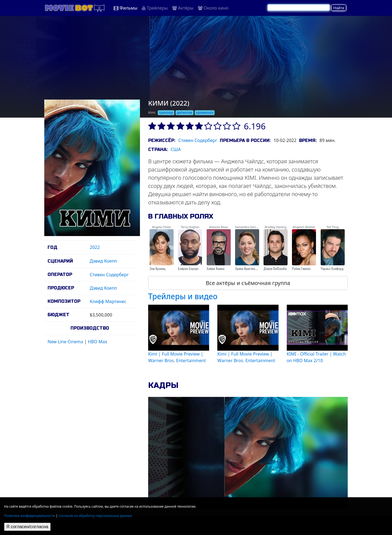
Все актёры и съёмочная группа (248, 283)
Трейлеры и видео (183, 296)
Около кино (213, 8)
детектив (185, 113)
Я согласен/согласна (27, 527)
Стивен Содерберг (109, 275)
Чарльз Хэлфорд (332, 268)
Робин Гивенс (301, 268)
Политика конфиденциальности (30, 516)
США (176, 149)
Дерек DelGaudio (275, 268)
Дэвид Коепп (103, 261)
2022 (95, 247)
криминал (205, 113)
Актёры (183, 8)
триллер (166, 113)
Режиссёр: (162, 140)
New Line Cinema (65, 342)
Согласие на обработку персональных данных (95, 516)
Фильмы (126, 8)
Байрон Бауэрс (188, 268)
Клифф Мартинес (108, 301)
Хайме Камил (216, 268)
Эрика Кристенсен (248, 268)
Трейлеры (155, 8)
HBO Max (97, 342)
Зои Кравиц (158, 268)
